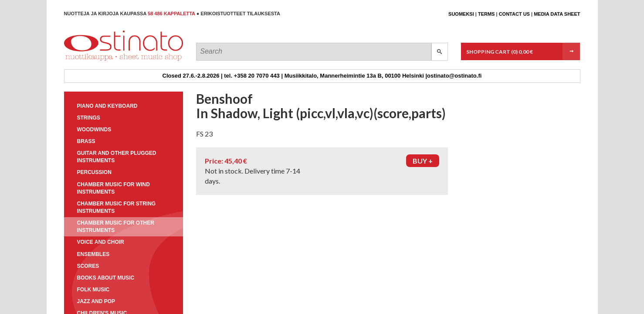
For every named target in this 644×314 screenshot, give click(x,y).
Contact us (514, 14)
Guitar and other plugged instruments (117, 157)
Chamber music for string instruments (117, 207)
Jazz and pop (96, 301)
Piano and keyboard (107, 106)
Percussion (94, 172)
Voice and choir (101, 242)
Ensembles (93, 254)
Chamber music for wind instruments (114, 188)
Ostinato (103, 60)
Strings (89, 118)
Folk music (93, 290)
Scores (88, 266)
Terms (486, 14)
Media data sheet (557, 14)
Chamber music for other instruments (116, 227)
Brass (86, 141)
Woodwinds (94, 130)
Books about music (106, 278)
